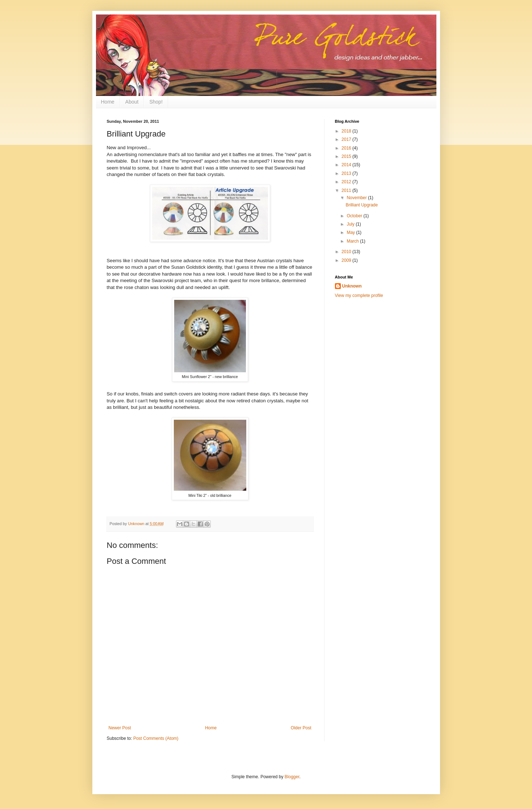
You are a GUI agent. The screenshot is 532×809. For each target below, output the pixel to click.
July (351, 224)
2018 (347, 131)
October (355, 216)
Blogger (292, 777)
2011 (347, 190)
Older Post (301, 728)
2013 (347, 173)
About (132, 102)
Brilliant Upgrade (362, 205)
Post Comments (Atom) (156, 738)
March (353, 241)
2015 (347, 156)
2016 (347, 148)
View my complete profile (359, 295)
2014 (347, 165)
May (351, 232)
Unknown (352, 286)
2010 (347, 252)
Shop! (156, 102)
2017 (347, 139)
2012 (347, 182)
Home (108, 102)
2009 (347, 260)
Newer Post (120, 728)
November (357, 198)
